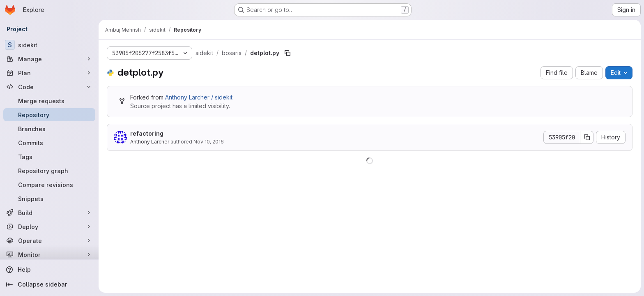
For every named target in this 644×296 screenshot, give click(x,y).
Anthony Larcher (150, 142)
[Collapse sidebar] (49, 284)
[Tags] (49, 157)
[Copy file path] (287, 53)
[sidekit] (49, 45)
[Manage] (49, 59)
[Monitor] (49, 254)
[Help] (49, 270)
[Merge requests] (49, 101)
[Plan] (49, 73)
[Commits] (49, 143)
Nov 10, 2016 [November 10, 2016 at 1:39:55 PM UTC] (209, 142)
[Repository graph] (49, 171)
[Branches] (49, 129)
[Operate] (49, 240)
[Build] (49, 213)
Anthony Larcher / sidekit (199, 97)
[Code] (49, 87)
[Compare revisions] (49, 185)
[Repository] (49, 115)
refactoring (147, 133)
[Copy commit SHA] (587, 137)
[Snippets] (49, 199)
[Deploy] (49, 227)
